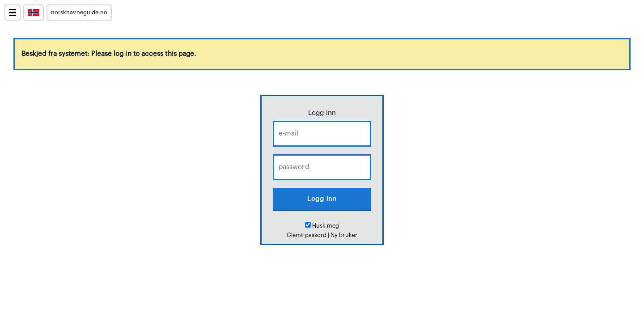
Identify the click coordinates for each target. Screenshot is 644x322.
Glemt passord (307, 235)
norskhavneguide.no (79, 13)
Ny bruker (344, 235)
